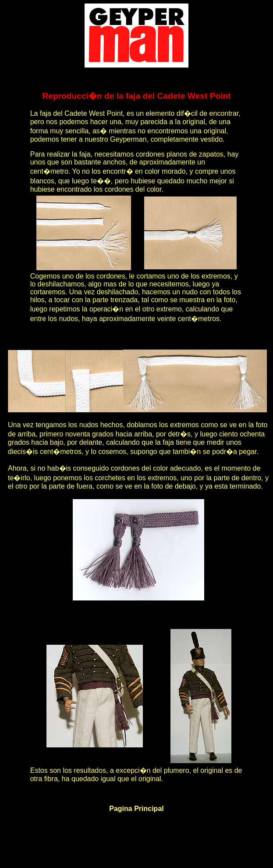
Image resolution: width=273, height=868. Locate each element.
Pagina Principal (136, 809)
